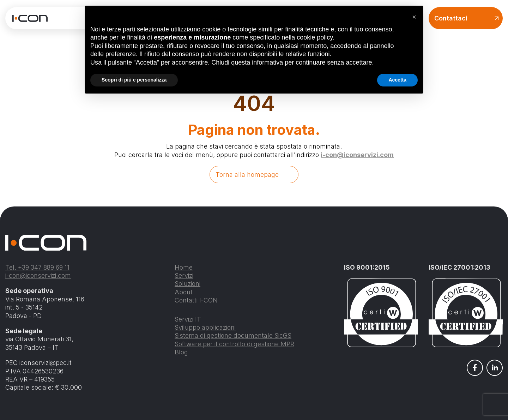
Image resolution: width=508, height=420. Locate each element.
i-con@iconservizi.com (357, 155)
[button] (414, 17)
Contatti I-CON (196, 300)
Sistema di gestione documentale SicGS (233, 335)
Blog (181, 352)
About (184, 292)
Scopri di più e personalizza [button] (134, 80)
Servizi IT (188, 319)
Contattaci (466, 18)
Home (184, 267)
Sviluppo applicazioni (205, 327)
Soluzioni (188, 284)
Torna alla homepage (247, 175)
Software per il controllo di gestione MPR (234, 344)
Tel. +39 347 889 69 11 (37, 267)
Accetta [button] (397, 80)
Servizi (184, 275)
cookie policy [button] (315, 37)
